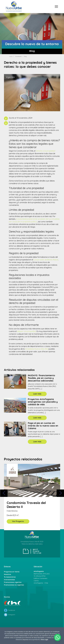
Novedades (18, 56)
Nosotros (7, 574)
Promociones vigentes (13, 582)
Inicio (11, 56)
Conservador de (46, 260)
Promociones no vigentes (14, 585)
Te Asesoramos (10, 577)
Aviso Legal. (44, 640)
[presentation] (4, 493)
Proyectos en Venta (12, 572)
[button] (58, 638)
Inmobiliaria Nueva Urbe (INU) (37, 349)
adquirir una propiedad (26, 331)
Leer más (37, 394)
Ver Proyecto (18, 521)
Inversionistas (9, 580)
